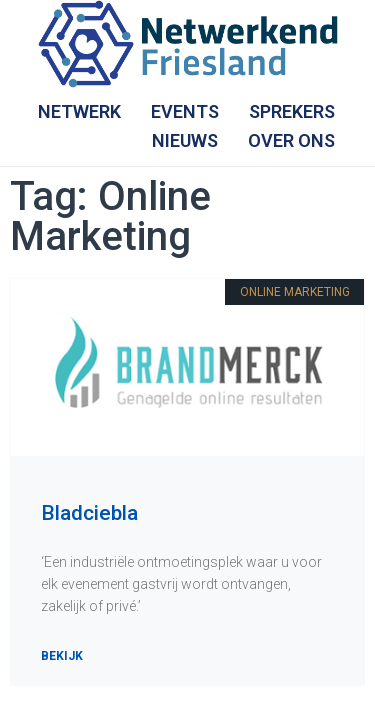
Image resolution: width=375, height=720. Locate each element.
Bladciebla (89, 513)
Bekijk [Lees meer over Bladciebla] (62, 656)
